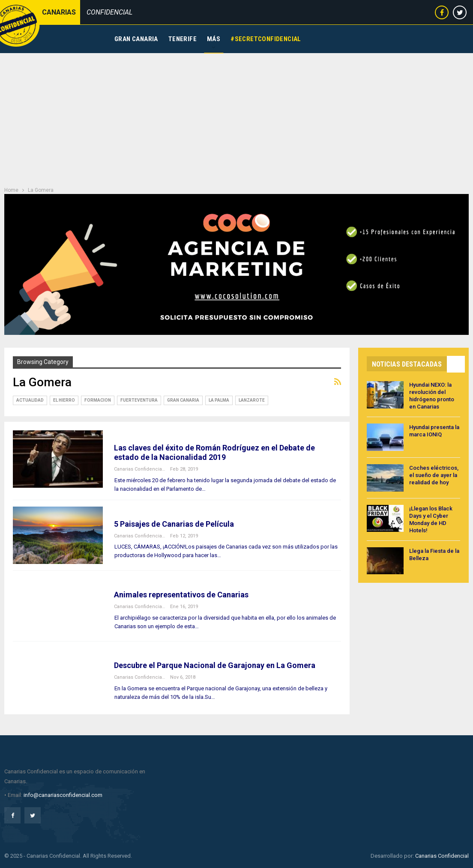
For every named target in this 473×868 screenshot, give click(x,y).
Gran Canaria (136, 39)
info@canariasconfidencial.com (63, 795)
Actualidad (30, 400)
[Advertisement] (236, 117)
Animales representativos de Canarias (181, 595)
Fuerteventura (139, 400)
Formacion (98, 400)
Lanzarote (252, 400)
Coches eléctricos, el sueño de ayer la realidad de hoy (434, 475)
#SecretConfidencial (266, 39)
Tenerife (183, 39)
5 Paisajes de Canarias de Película (174, 524)
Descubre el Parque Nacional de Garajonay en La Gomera (215, 665)
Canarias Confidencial (442, 856)
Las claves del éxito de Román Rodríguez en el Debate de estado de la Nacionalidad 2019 (214, 452)
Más (214, 39)
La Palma (219, 400)
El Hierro (64, 400)
